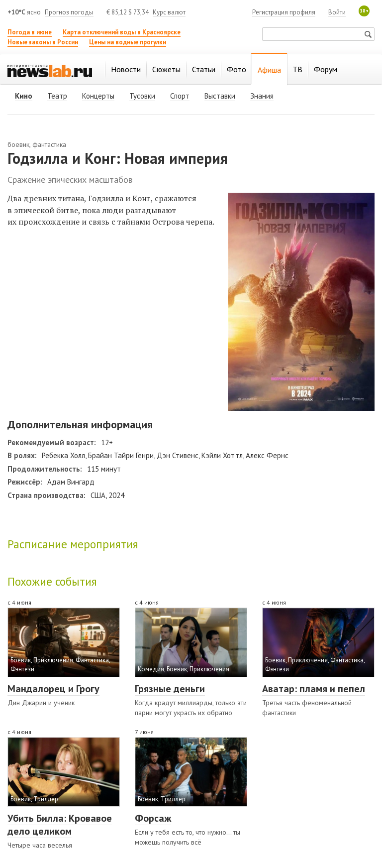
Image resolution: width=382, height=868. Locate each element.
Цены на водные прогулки (128, 42)
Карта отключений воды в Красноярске (122, 32)
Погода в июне (30, 32)
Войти (337, 12)
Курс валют (169, 12)
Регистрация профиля (284, 12)
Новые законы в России (43, 42)
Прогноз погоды (69, 12)
